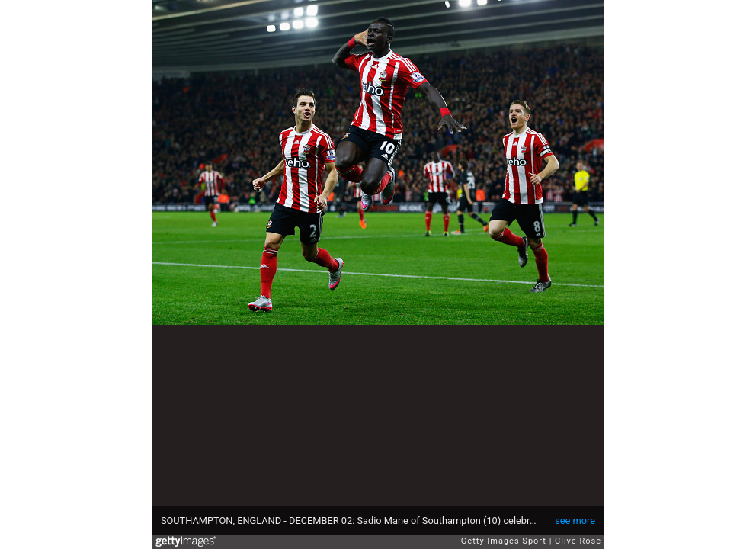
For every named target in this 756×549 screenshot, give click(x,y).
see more (575, 520)
